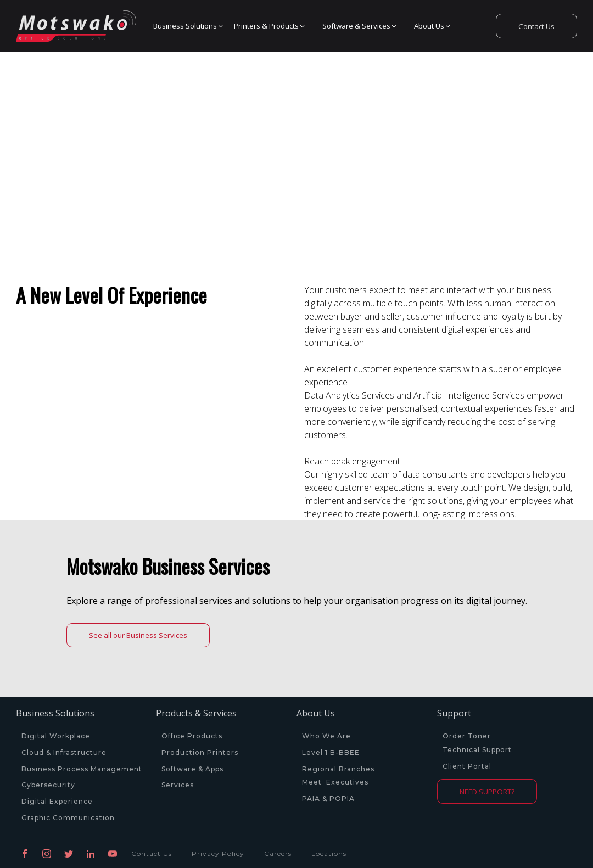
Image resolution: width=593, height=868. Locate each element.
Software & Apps (192, 769)
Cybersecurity (48, 785)
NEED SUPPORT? (487, 792)
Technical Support (477, 750)
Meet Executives (335, 782)
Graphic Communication (68, 818)
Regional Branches (338, 769)
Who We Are (326, 736)
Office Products (192, 736)
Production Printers (201, 753)
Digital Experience (57, 802)
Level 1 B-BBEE (331, 753)
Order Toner (467, 736)
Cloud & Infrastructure (64, 753)
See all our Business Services (138, 635)
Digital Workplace (56, 736)
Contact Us (536, 26)
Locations (329, 853)
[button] (185, 26)
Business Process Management (82, 769)
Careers (278, 853)
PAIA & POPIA (328, 799)
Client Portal (467, 766)
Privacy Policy (218, 853)
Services (178, 785)
